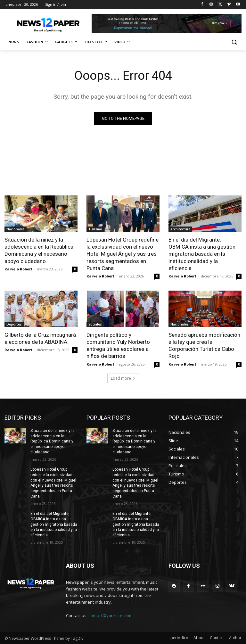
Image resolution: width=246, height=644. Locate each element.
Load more (123, 378)
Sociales (95, 324)
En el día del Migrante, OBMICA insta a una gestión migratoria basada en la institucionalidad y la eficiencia (202, 254)
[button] (234, 42)
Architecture (180, 229)
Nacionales (16, 229)
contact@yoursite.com (110, 615)
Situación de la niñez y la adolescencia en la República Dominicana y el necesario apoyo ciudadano (39, 250)
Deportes (14, 324)
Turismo (95, 229)
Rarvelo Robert (18, 269)
